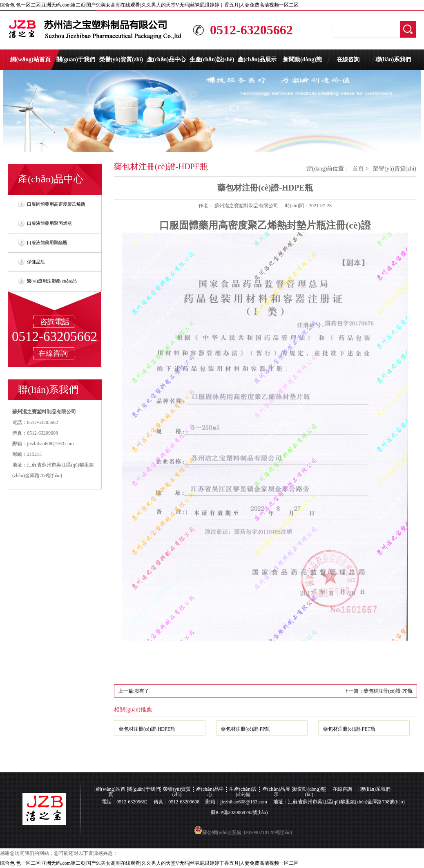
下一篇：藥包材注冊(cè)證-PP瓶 (378, 691)
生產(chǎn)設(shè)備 (212, 63)
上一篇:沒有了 (134, 691)
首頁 (358, 169)
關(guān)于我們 (76, 59)
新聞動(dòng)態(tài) (302, 63)
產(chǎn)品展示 (257, 59)
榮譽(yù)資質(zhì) (121, 59)
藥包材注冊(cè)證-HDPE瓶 (147, 729)
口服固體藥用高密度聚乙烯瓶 (56, 204)
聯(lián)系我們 (393, 59)
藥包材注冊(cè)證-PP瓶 (245, 729)
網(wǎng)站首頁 (30, 59)
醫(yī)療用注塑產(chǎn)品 (52, 281)
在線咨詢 (348, 59)
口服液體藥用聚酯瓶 (47, 242)
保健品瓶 (36, 262)
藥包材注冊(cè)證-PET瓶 (349, 729)
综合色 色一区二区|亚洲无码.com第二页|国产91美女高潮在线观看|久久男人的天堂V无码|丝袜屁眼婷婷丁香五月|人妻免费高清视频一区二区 (149, 5)
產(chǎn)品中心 (166, 59)
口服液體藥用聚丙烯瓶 (49, 223)
